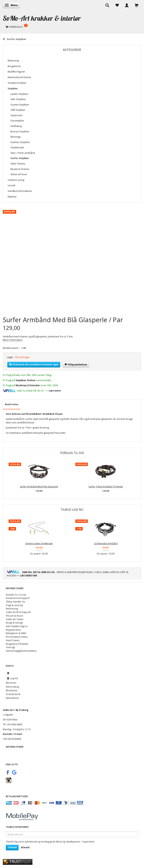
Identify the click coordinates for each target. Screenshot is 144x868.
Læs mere (55, 391)
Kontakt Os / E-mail (16, 595)
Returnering (12, 609)
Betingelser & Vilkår (16, 633)
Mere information (13, 340)
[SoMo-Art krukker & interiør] (42, 18)
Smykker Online (25, 380)
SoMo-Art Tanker (15, 619)
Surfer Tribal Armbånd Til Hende (106, 486)
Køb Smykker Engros (17, 626)
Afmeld (25, 847)
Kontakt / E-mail (12, 734)
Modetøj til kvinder (28, 385)
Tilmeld (12, 847)
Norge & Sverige (14, 623)
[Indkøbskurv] (72, 27)
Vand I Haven (13, 640)
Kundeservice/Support (18, 598)
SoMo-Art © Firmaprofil (18, 612)
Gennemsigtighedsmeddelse (21, 651)
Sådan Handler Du (15, 602)
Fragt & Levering (14, 605)
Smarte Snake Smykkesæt (39, 543)
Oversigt (10, 647)
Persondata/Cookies (17, 637)
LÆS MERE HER (28, 575)
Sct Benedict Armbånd (106, 543)
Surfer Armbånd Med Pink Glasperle (39, 486)
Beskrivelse (12, 404)
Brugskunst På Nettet (17, 644)
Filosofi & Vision (14, 616)
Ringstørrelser (13, 630)
